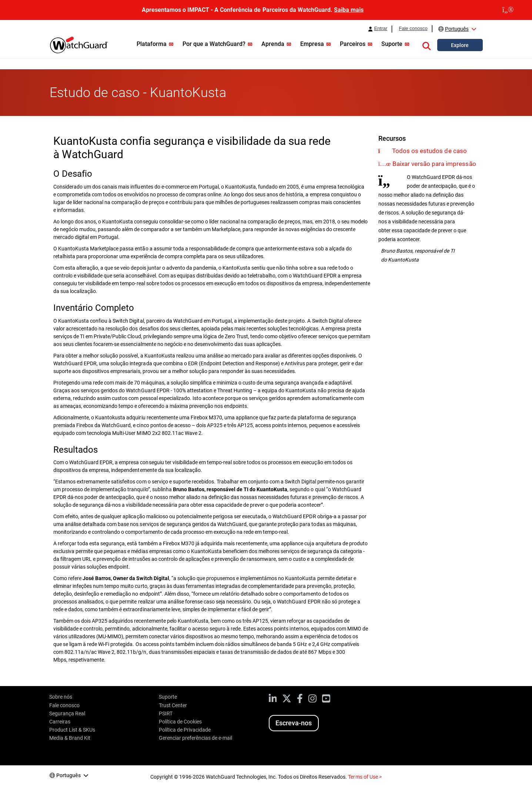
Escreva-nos (294, 723)
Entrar (381, 29)
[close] (508, 10)
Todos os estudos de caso (429, 151)
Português (457, 29)
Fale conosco (413, 29)
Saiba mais (349, 10)
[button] (426, 45)
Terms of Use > (365, 777)
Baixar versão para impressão (434, 164)
